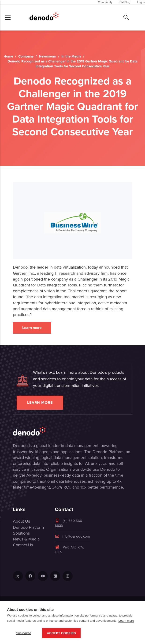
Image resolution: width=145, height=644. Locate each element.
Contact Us (23, 545)
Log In (141, 2)
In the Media (71, 56)
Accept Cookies (61, 633)
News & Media (26, 539)
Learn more (32, 328)
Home (8, 56)
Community (105, 2)
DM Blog (125, 2)
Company (26, 56)
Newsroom (48, 56)
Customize (23, 633)
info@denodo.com (72, 536)
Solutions (21, 533)
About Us (21, 521)
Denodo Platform (28, 527)
